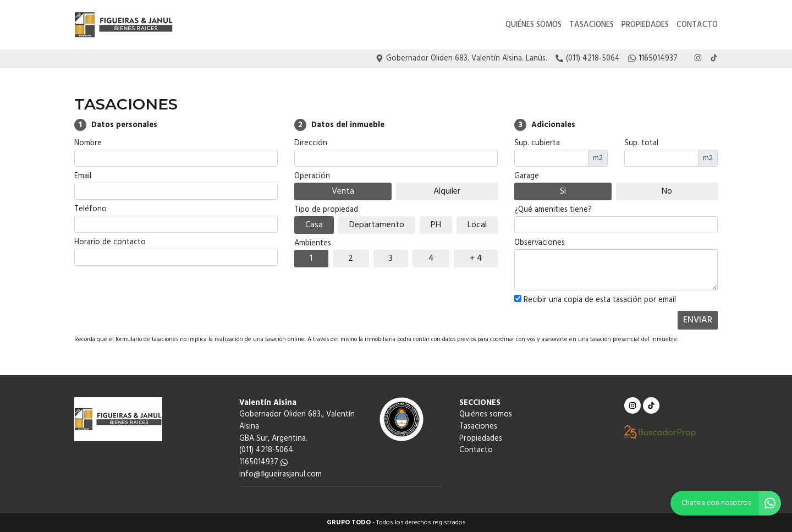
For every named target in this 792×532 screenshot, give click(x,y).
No (667, 191)
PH (436, 225)
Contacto (697, 25)
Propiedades (645, 25)
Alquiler (447, 191)
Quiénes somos (533, 25)
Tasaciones (592, 25)
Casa (314, 225)
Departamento (377, 225)
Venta (343, 191)
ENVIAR (698, 320)
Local (477, 225)
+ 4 (476, 259)
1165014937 (263, 462)
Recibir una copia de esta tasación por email (595, 300)
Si (563, 191)
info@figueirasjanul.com (280, 475)
